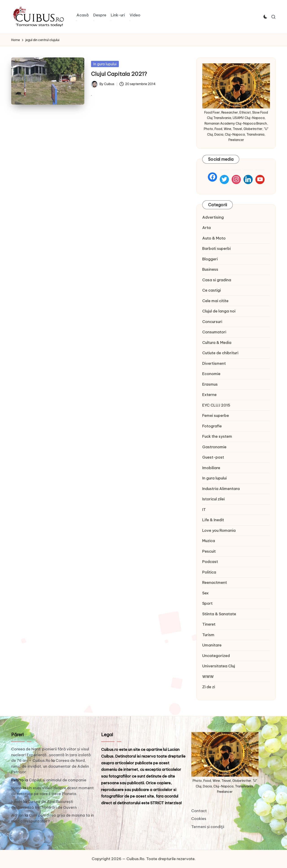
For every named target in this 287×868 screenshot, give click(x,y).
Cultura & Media (217, 343)
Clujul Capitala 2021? (119, 74)
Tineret (209, 624)
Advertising (213, 217)
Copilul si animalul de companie (58, 780)
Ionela (17, 802)
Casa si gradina (217, 280)
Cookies (199, 819)
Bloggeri (210, 259)
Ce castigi (212, 290)
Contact (199, 811)
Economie (211, 374)
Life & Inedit (213, 520)
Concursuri (212, 322)
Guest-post (213, 457)
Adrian (17, 815)
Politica (209, 572)
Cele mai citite (215, 301)
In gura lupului (105, 64)
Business (210, 269)
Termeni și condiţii (208, 827)
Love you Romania (219, 530)
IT (204, 510)
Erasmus (210, 384)
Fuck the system (217, 436)
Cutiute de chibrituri (220, 353)
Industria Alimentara (221, 489)
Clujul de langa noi (219, 311)
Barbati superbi (216, 248)
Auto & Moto (214, 238)
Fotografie (212, 426)
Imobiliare (211, 468)
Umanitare (212, 645)
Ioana (16, 788)
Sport (207, 603)
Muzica (209, 541)
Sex (205, 593)
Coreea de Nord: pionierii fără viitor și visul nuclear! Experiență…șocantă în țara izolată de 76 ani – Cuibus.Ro (51, 755)
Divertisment (214, 363)
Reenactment (215, 582)
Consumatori (214, 332)
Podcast (210, 562)
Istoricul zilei (213, 499)
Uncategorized (216, 656)
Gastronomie (214, 447)
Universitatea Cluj (219, 666)
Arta (207, 228)
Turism (208, 635)
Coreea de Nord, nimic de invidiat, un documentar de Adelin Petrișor (50, 766)
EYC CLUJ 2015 (216, 405)
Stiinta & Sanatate (219, 614)
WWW (208, 677)
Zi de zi (209, 687)
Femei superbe (216, 415)
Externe (209, 395)
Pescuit (209, 551)
